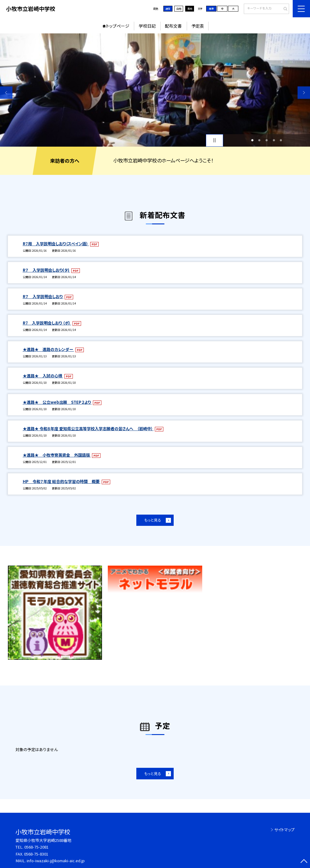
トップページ (118, 26)
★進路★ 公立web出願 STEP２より (57, 402)
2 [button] (259, 140)
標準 (211, 9)
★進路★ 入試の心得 (43, 376)
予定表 (198, 26)
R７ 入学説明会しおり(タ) (46, 270)
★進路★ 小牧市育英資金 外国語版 (57, 455)
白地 (179, 9)
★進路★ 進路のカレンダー (48, 349)
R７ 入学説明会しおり (43, 296)
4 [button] (274, 140)
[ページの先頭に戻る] (304, 862)
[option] (155, 90)
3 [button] (267, 140)
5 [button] (281, 140)
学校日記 (147, 26)
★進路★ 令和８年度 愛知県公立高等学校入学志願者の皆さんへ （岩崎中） (88, 429)
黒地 (190, 9)
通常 (168, 9)
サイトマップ (284, 830)
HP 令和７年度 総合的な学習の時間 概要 (62, 481)
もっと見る (153, 520)
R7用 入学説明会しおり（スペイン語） (56, 244)
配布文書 (173, 26)
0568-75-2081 (36, 847)
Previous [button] (6, 93)
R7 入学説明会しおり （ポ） (47, 323)
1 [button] (252, 140)
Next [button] (304, 93)
